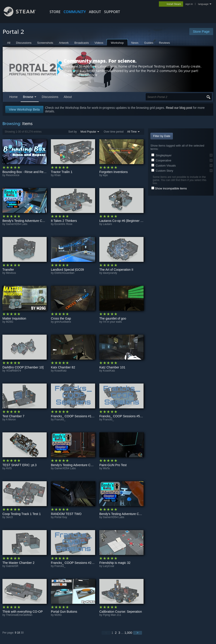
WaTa (106, 468)
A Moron (11, 419)
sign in (189, 4)
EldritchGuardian (64, 273)
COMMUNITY (75, 12)
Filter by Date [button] (162, 136)
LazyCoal (108, 566)
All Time (132, 132)
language (203, 4)
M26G (10, 322)
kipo (105, 175)
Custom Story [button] (162, 171)
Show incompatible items (171, 188)
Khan (58, 175)
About (95, 12)
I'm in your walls (112, 322)
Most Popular (88, 132)
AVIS (9, 468)
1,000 (128, 633)
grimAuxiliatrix (63, 322)
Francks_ (60, 419)
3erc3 (9, 517)
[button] (211, 155)
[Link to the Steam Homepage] (23, 15)
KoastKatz (61, 371)
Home (13, 97)
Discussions (50, 97)
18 (18, 633)
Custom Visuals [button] (164, 166)
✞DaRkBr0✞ (14, 371)
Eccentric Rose (63, 224)
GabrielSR (12, 566)
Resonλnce (13, 175)
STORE (55, 12)
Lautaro (107, 224)
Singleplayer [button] (161, 155)
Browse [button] (28, 97)
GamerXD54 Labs (17, 224)
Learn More (138, 81)
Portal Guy (61, 517)
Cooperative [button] (161, 160)
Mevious (11, 273)
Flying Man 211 (112, 615)
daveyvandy (110, 273)
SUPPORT (112, 12)
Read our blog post (179, 108)
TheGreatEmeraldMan (19, 615)
